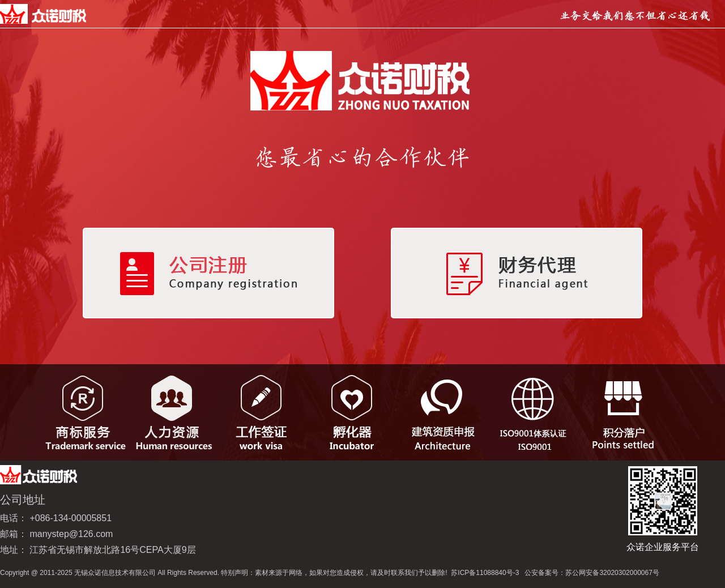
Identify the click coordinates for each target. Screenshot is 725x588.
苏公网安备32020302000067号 (612, 573)
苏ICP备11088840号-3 (485, 573)
